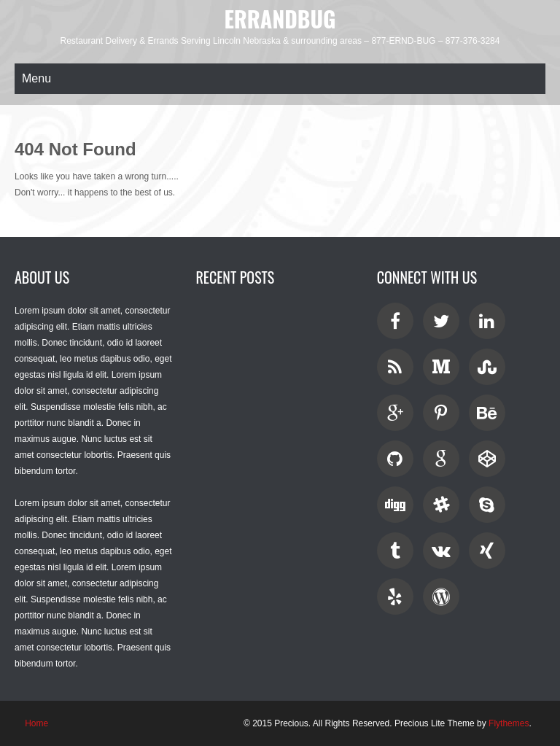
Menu (36, 78)
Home (36, 723)
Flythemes (509, 723)
